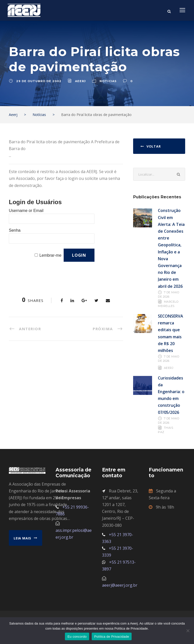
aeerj (80, 81)
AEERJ (169, 368)
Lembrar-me (50, 255)
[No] (188, 631)
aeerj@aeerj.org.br (120, 585)
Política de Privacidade (112, 637)
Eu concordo (77, 637)
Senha (15, 230)
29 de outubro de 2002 (39, 81)
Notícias (108, 81)
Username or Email (26, 211)
